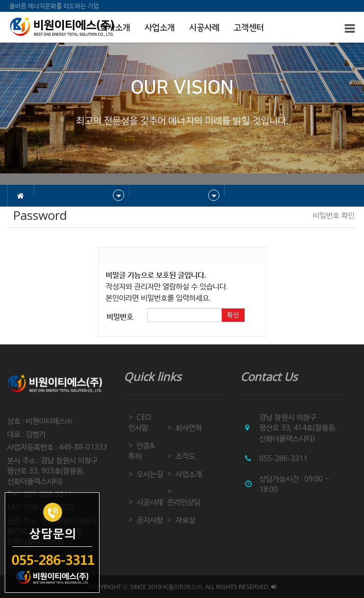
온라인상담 (184, 502)
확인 (233, 315)
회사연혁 (189, 427)
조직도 (185, 456)
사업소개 (160, 28)
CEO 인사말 (140, 422)
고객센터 (249, 28)
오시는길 (150, 474)
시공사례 (204, 28)
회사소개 (115, 28)
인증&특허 (142, 451)
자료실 (185, 520)
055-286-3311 (283, 458)
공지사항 (150, 520)
